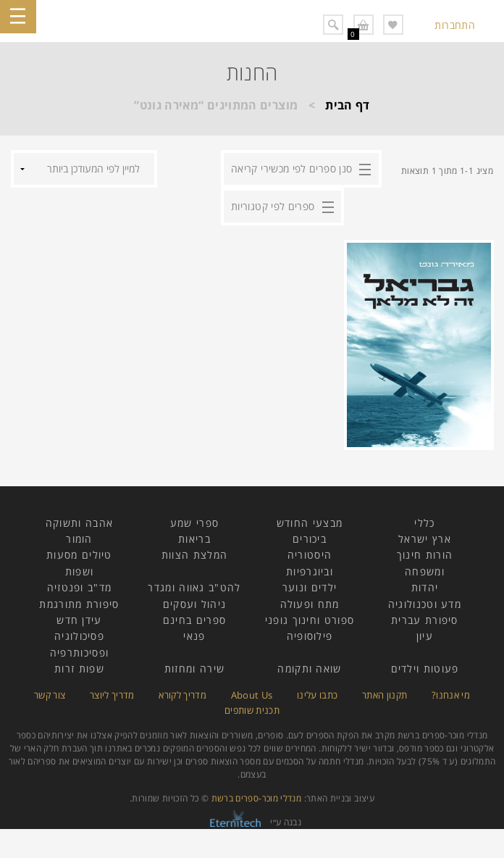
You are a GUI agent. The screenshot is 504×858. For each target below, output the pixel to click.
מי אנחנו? (451, 695)
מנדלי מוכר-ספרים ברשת (257, 798)
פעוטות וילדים (425, 669)
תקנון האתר (385, 695)
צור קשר (50, 695)
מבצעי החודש (310, 523)
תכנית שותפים (252, 710)
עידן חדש (79, 620)
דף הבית (348, 105)
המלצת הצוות (194, 555)
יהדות (425, 587)
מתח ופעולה (310, 604)
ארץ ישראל (425, 539)
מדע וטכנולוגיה (425, 604)
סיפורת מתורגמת (79, 604)
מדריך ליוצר (112, 695)
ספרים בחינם (194, 620)
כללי (424, 523)
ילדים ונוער (310, 587)
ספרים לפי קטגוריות (273, 206)
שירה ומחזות (194, 669)
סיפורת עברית (425, 620)
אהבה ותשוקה (79, 523)
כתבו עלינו (318, 695)
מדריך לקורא (182, 695)
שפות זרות (79, 669)
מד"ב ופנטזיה (80, 587)
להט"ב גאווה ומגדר (194, 587)
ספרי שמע (194, 523)
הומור (79, 539)
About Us (252, 695)
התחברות (455, 25)
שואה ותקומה (309, 669)
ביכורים (310, 539)
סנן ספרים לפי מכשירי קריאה (291, 168)
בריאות (194, 539)
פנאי (194, 636)
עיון (425, 636)
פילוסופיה (310, 636)
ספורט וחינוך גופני (310, 620)
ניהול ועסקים (195, 604)
